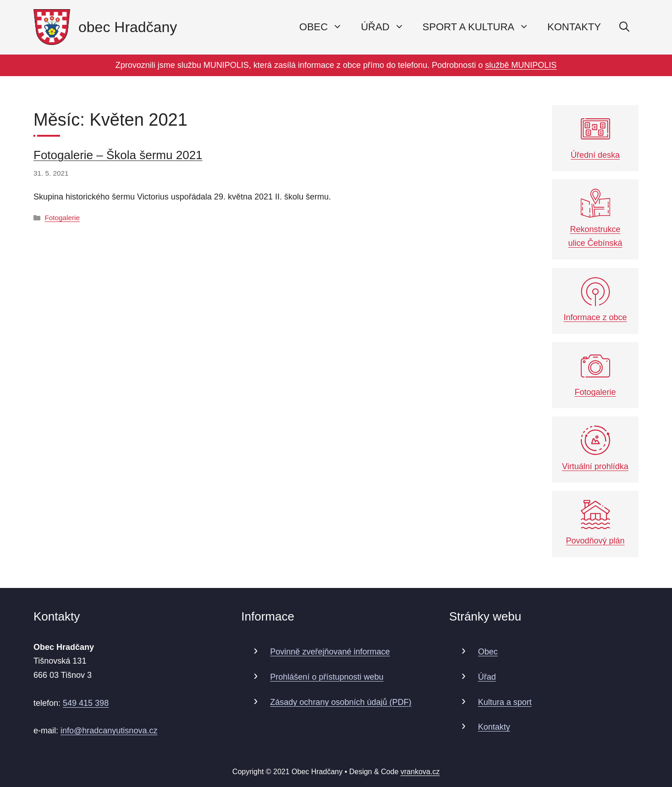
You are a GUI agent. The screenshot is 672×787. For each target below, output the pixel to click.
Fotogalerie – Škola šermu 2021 (118, 155)
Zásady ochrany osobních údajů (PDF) (341, 702)
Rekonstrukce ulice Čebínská (595, 218)
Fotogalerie (62, 218)
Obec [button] (325, 27)
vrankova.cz (420, 772)
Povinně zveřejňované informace (330, 652)
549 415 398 (86, 703)
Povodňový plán (595, 523)
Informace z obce (595, 300)
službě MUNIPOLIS (521, 65)
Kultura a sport (505, 702)
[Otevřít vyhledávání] (624, 27)
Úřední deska (595, 137)
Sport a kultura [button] (481, 27)
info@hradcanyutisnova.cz (109, 731)
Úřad (487, 677)
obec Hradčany (128, 27)
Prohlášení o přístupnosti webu (327, 677)
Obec (488, 652)
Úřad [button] (387, 27)
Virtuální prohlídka (595, 448)
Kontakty (574, 27)
